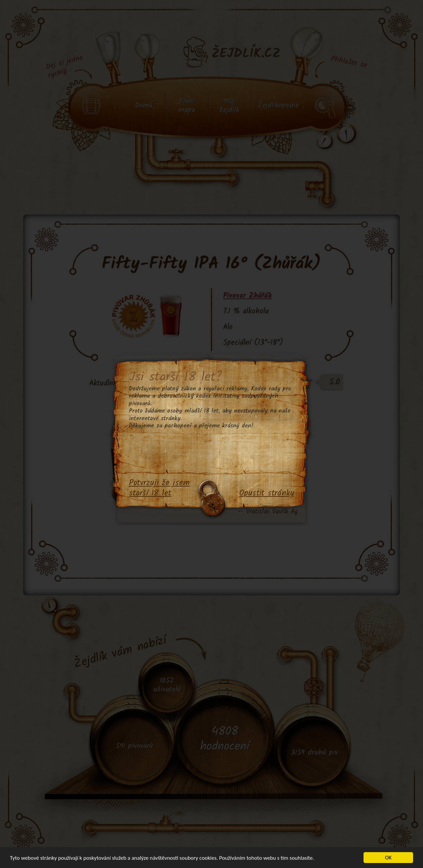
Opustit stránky (267, 493)
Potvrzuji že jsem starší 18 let (159, 488)
